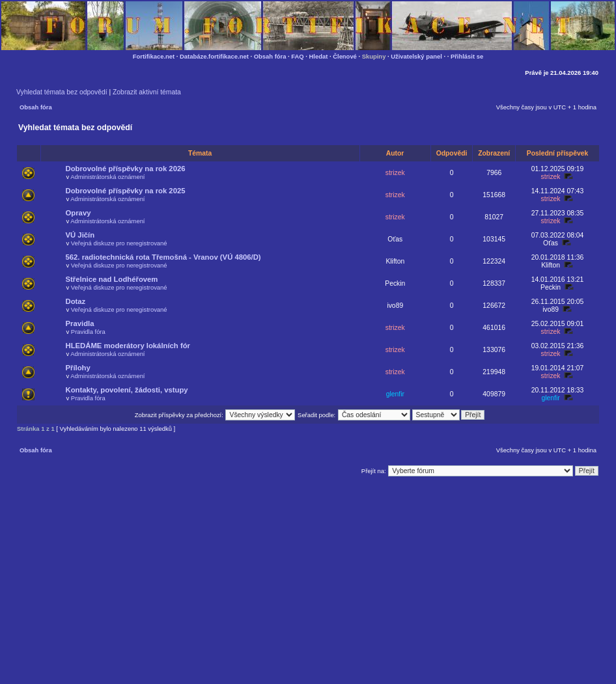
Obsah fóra (270, 56)
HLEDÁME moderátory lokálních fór (128, 346)
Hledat (319, 56)
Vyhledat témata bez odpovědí (62, 92)
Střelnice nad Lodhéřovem (112, 279)
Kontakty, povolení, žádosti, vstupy (127, 390)
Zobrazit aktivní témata (147, 92)
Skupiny (374, 56)
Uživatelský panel (416, 56)
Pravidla (80, 323)
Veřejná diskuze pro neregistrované (119, 243)
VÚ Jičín (80, 235)
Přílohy (78, 368)
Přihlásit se (467, 56)
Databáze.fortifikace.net (214, 56)
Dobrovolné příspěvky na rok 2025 (126, 191)
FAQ (297, 56)
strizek (395, 173)
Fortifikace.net (154, 56)
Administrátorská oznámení (107, 177)
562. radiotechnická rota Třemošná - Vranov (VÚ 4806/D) (163, 257)
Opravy (78, 213)
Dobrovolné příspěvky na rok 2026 (126, 169)
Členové (345, 56)
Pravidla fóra (88, 332)
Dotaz (76, 301)
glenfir (395, 394)
